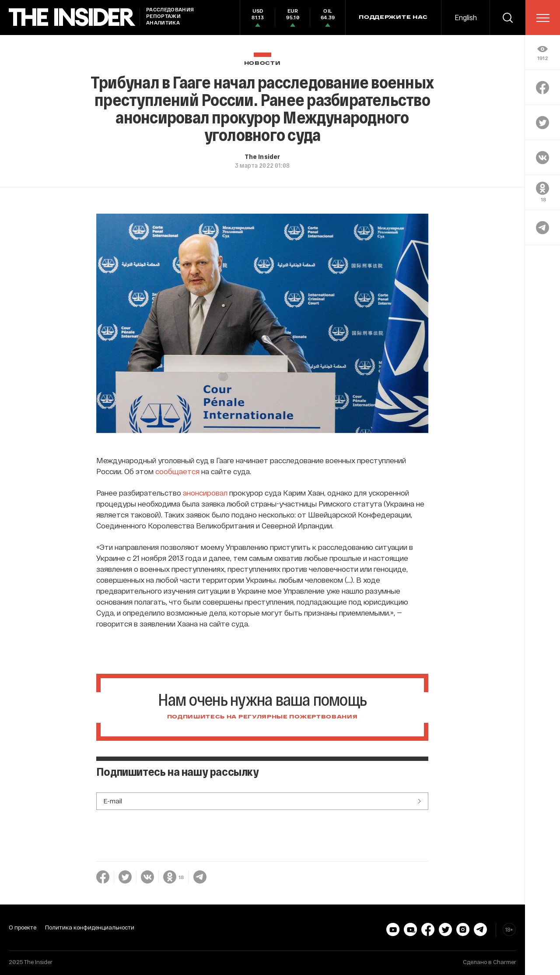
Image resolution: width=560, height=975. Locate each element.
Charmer (505, 962)
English (466, 17)
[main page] (72, 17)
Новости (262, 63)
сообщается (177, 471)
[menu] (543, 18)
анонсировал (205, 493)
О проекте (23, 927)
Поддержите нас (393, 18)
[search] (507, 18)
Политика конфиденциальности (90, 927)
